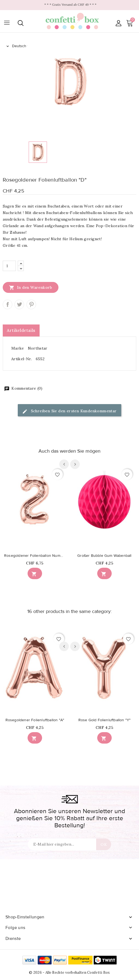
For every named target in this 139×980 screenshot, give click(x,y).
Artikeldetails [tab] (21, 330)
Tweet (19, 304)
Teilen (8, 304)
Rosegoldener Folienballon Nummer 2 (35, 556)
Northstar (38, 348)
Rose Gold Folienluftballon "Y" (105, 720)
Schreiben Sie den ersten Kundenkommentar (69, 411)
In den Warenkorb (31, 287)
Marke (18, 348)
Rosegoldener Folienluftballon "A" (35, 720)
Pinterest (31, 304)
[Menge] (9, 266)
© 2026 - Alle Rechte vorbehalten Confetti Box (69, 973)
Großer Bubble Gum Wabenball (104, 556)
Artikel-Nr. (21, 359)
